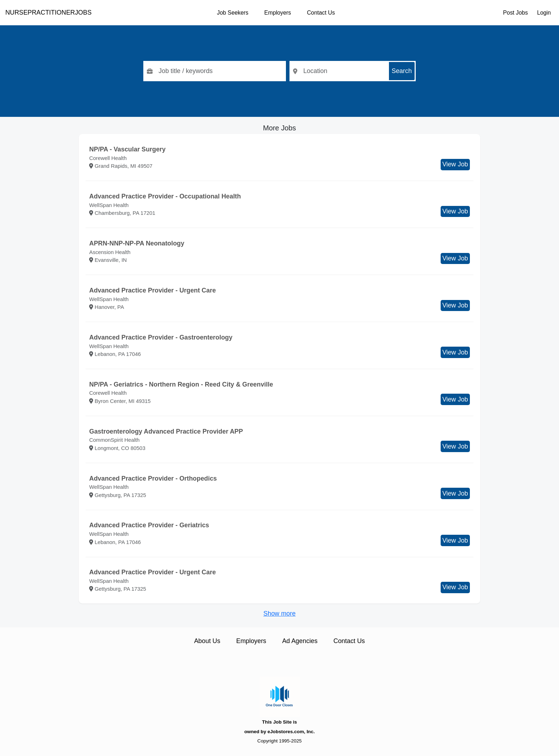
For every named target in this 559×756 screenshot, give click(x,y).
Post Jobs (516, 13)
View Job (455, 164)
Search (402, 71)
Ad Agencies (300, 641)
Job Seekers (233, 13)
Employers (278, 13)
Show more (279, 613)
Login (544, 13)
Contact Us (321, 13)
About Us (207, 641)
